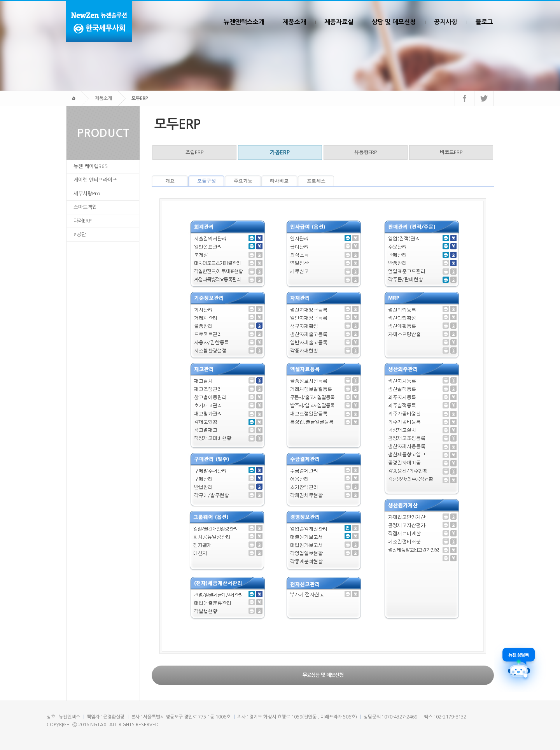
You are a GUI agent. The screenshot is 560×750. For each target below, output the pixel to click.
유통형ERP (366, 152)
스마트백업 (85, 207)
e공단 (80, 234)
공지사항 (446, 22)
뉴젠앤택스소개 (244, 22)
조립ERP (194, 152)
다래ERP (82, 221)
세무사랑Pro (87, 194)
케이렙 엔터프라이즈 (95, 180)
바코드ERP (451, 152)
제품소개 (294, 22)
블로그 (484, 22)
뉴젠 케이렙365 (91, 166)
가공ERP (280, 152)
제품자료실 (339, 22)
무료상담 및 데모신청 (323, 675)
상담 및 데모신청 (394, 22)
